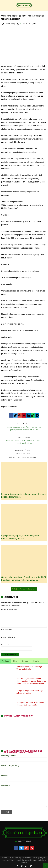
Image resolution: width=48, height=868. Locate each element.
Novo (15, 661)
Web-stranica (6, 645)
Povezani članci (23, 450)
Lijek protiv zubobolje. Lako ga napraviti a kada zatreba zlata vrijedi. (24, 495)
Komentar (9, 609)
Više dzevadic (23, 454)
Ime (7, 629)
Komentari (25, 661)
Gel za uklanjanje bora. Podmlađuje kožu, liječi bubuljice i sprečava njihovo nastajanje (23, 579)
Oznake (36, 661)
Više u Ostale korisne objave (23, 457)
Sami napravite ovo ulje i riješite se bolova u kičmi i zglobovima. (24, 440)
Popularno (5, 661)
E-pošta (8, 637)
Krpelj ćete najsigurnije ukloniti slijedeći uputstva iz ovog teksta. (20, 537)
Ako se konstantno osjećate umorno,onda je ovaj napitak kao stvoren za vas (24, 427)
